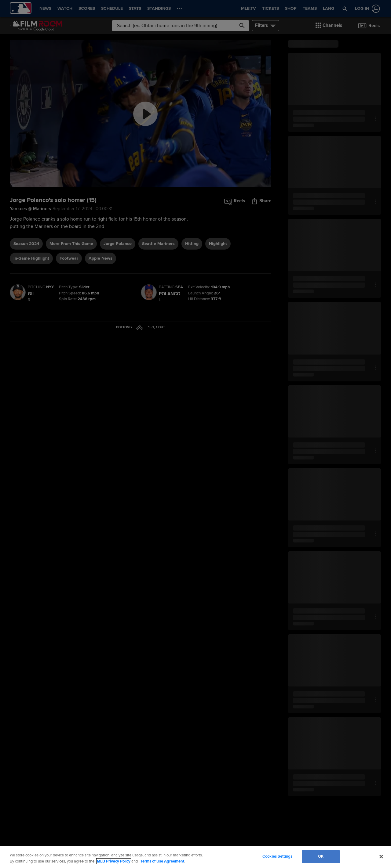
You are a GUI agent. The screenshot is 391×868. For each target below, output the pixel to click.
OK (321, 856)
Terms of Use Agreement (162, 861)
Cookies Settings (277, 856)
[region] (195, 857)
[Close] (381, 856)
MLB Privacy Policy (114, 861)
